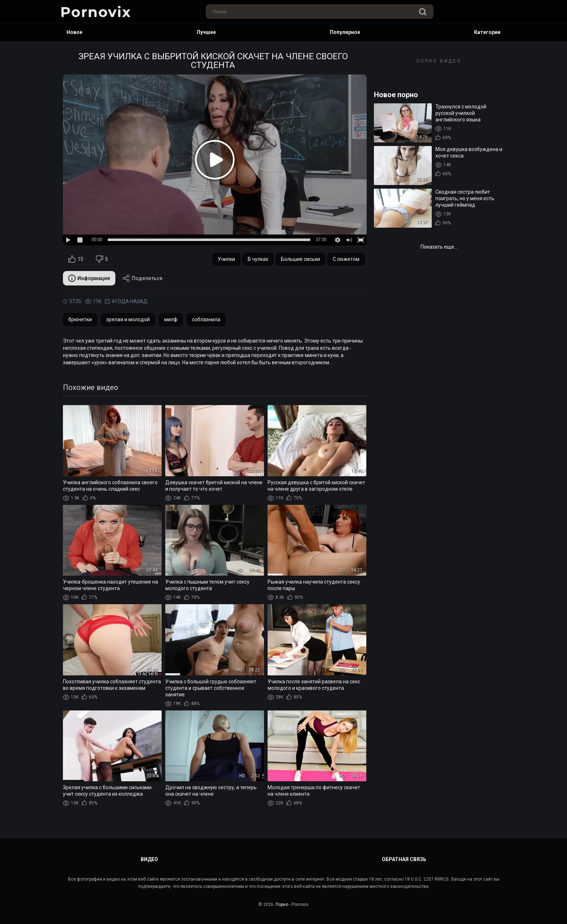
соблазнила (206, 319)
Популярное (345, 32)
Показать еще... (439, 247)
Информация (89, 278)
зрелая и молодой (128, 319)
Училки (226, 259)
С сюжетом (346, 259)
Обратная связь (404, 859)
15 (76, 259)
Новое (74, 32)
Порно (282, 904)
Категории (487, 32)
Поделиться (142, 278)
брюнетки (80, 319)
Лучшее (206, 32)
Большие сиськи (300, 259)
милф (171, 319)
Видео (149, 859)
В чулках (258, 259)
